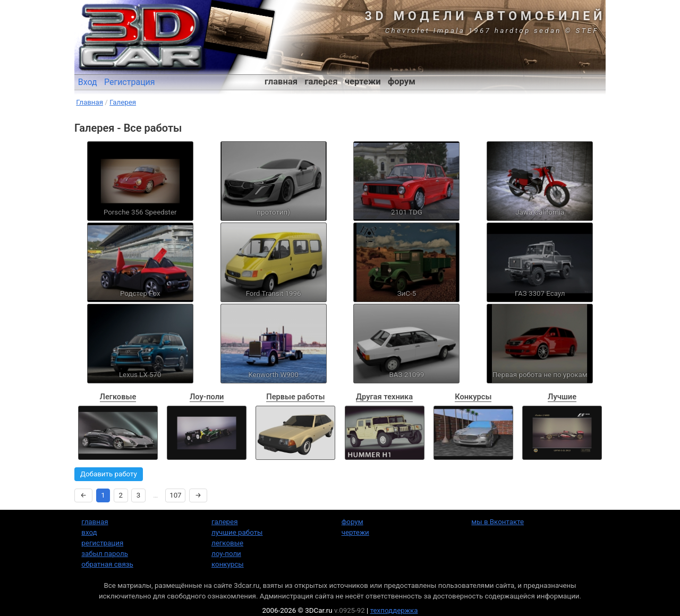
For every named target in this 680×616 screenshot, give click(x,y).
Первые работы (295, 397)
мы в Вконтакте (498, 522)
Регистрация (130, 82)
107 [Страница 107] (175, 495)
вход (89, 532)
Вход (88, 82)
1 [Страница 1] (103, 495)
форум (402, 82)
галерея (321, 82)
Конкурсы (473, 397)
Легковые (118, 397)
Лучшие (562, 397)
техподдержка (394, 610)
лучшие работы (237, 532)
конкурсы (228, 564)
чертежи (363, 82)
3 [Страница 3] (139, 495)
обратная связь (107, 564)
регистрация (102, 543)
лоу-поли (226, 554)
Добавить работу (109, 474)
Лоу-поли (207, 397)
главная (281, 82)
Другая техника (384, 397)
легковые (227, 543)
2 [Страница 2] (121, 495)
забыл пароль (105, 554)
